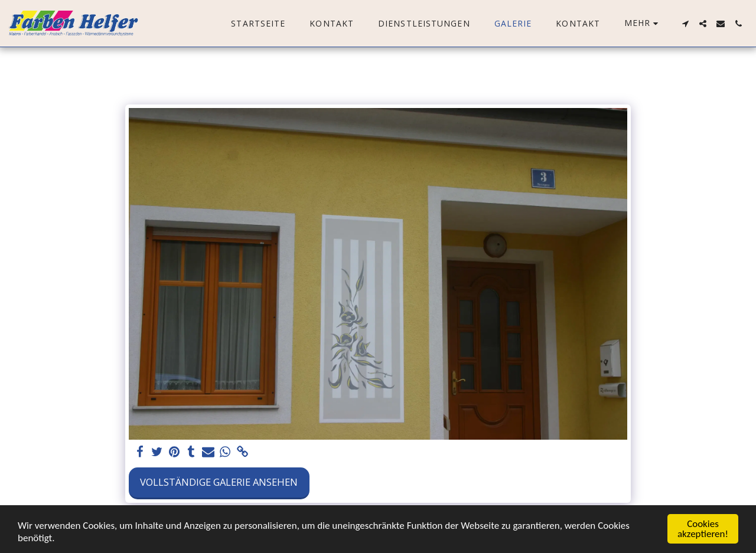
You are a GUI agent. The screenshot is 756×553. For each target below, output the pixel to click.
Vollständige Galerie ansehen (219, 482)
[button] (685, 24)
